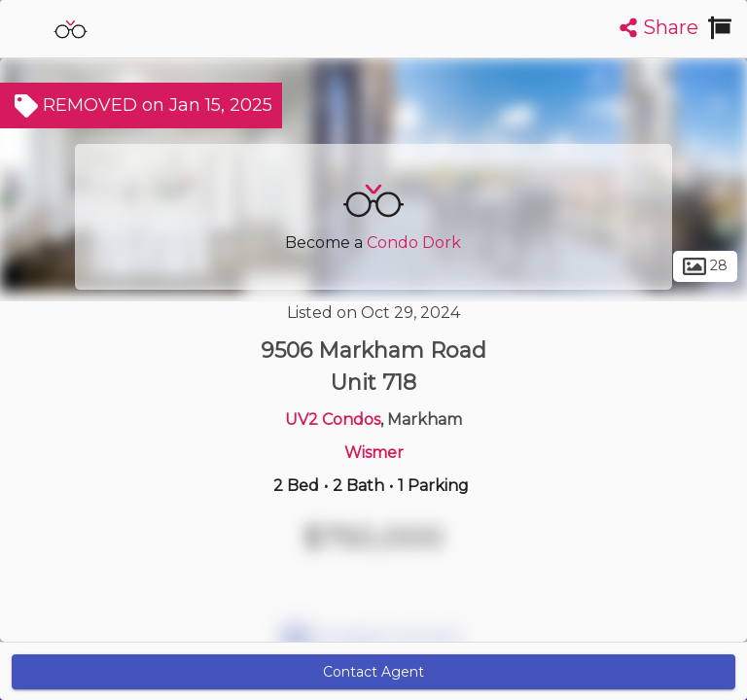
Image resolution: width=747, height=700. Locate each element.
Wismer (374, 453)
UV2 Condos (333, 420)
